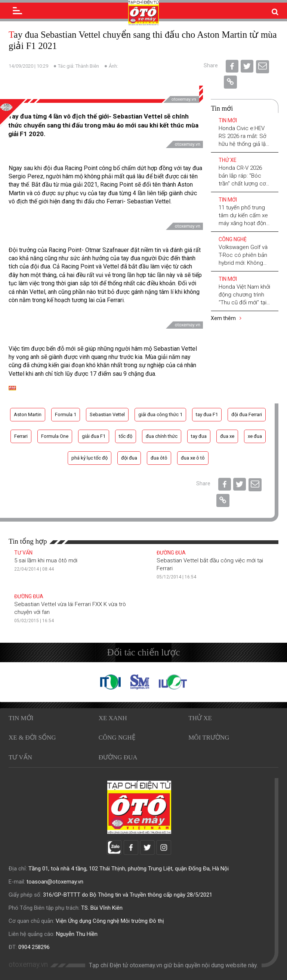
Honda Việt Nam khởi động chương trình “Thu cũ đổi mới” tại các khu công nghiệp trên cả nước (244, 302)
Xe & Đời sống (32, 738)
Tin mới (228, 120)
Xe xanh (113, 718)
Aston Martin (28, 414)
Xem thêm (226, 318)
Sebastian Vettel (107, 414)
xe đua (255, 436)
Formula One (55, 436)
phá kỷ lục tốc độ (90, 458)
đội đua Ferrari (247, 414)
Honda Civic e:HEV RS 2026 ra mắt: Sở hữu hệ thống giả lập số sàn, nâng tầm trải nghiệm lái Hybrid (245, 144)
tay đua (199, 436)
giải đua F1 (94, 436)
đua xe (227, 436)
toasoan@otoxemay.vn (55, 882)
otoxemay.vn (28, 964)
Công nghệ (233, 239)
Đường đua (171, 553)
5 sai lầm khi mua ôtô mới (46, 560)
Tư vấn (23, 553)
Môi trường (209, 738)
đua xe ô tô (193, 458)
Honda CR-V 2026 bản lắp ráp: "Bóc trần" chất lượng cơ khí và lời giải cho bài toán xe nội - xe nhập (244, 184)
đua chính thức (162, 436)
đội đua (129, 458)
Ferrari (21, 436)
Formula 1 (66, 414)
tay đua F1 (207, 414)
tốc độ (126, 436)
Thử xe (228, 160)
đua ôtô (159, 458)
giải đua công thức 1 (160, 414)
